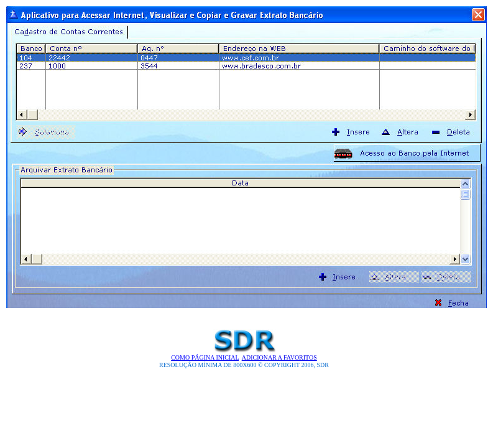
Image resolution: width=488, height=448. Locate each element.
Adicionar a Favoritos (279, 357)
